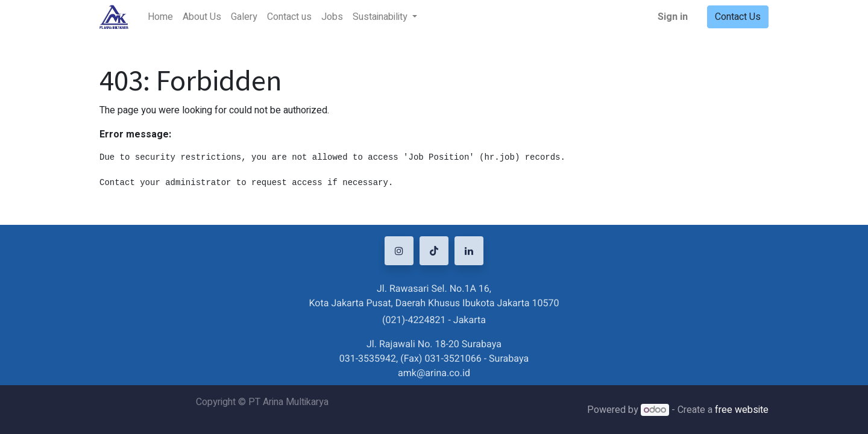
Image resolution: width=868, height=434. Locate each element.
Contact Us (738, 17)
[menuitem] (160, 17)
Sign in (673, 17)
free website (742, 410)
